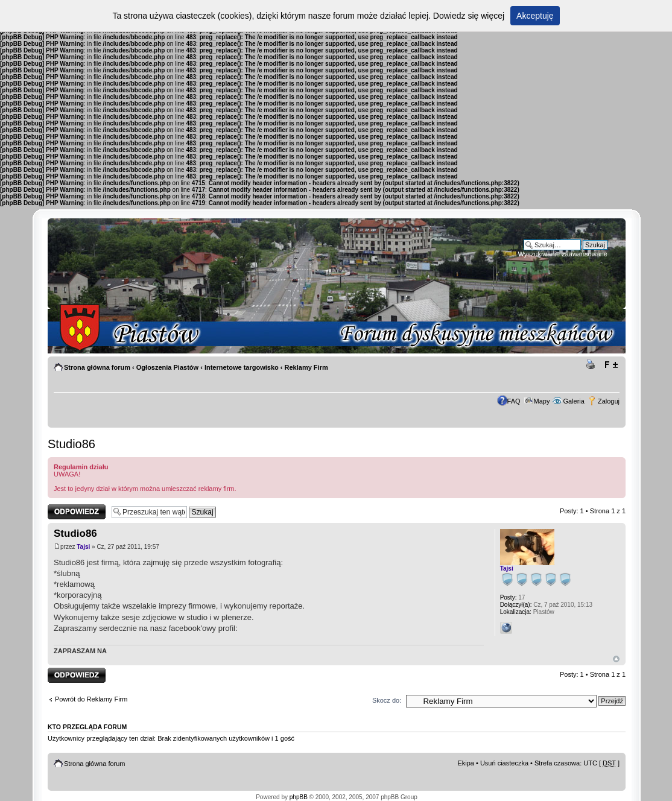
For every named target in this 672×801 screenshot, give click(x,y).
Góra (616, 659)
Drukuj (592, 365)
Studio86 (71, 444)
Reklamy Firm (306, 367)
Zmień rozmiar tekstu (611, 365)
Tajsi (83, 547)
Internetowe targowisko (242, 367)
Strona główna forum (97, 367)
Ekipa (466, 763)
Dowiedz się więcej (469, 16)
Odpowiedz (77, 512)
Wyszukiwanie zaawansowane (563, 254)
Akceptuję (535, 16)
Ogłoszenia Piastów (167, 367)
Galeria (573, 401)
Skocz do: (387, 700)
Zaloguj (609, 401)
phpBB (299, 797)
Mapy (542, 401)
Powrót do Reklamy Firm (91, 699)
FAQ (514, 401)
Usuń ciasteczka (504, 763)
